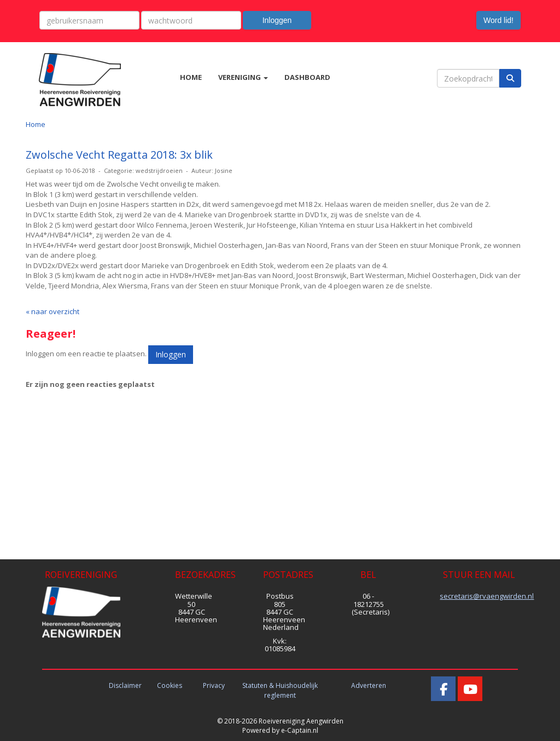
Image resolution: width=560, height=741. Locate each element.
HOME (191, 77)
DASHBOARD (307, 77)
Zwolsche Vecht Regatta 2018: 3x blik (119, 155)
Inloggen (277, 20)
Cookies (170, 685)
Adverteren (369, 685)
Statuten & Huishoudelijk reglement (280, 690)
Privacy (214, 685)
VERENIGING (243, 77)
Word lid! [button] (498, 20)
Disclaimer (125, 685)
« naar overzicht (52, 311)
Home (36, 124)
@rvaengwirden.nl (487, 596)
